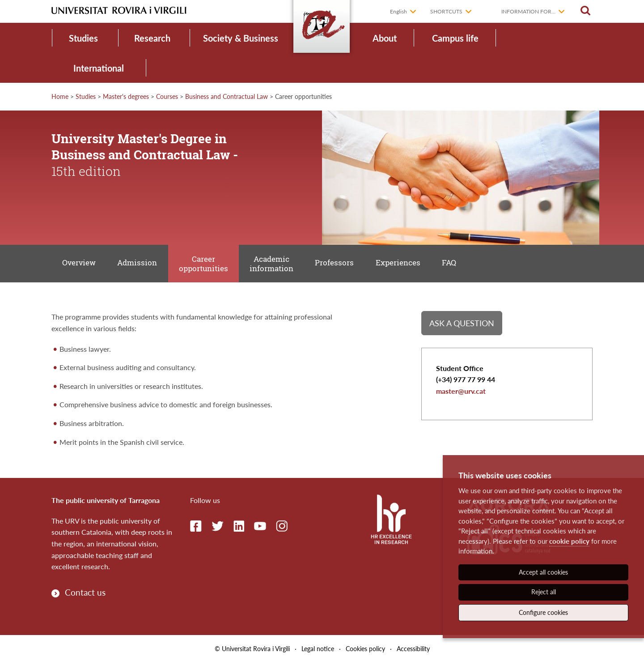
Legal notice (318, 651)
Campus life (455, 38)
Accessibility (413, 651)
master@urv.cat (461, 394)
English (398, 11)
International (99, 68)
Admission (139, 264)
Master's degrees (126, 96)
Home (60, 96)
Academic (276, 265)
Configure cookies (543, 612)
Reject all (544, 592)
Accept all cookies (543, 572)
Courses (167, 96)
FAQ (457, 264)
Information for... (528, 11)
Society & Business (241, 38)
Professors (340, 264)
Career (207, 265)
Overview (80, 264)
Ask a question (462, 325)
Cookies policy (365, 651)
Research (152, 38)
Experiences (405, 264)
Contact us (85, 594)
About (385, 38)
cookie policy (569, 541)
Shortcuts (446, 11)
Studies (83, 38)
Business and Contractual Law (227, 96)
